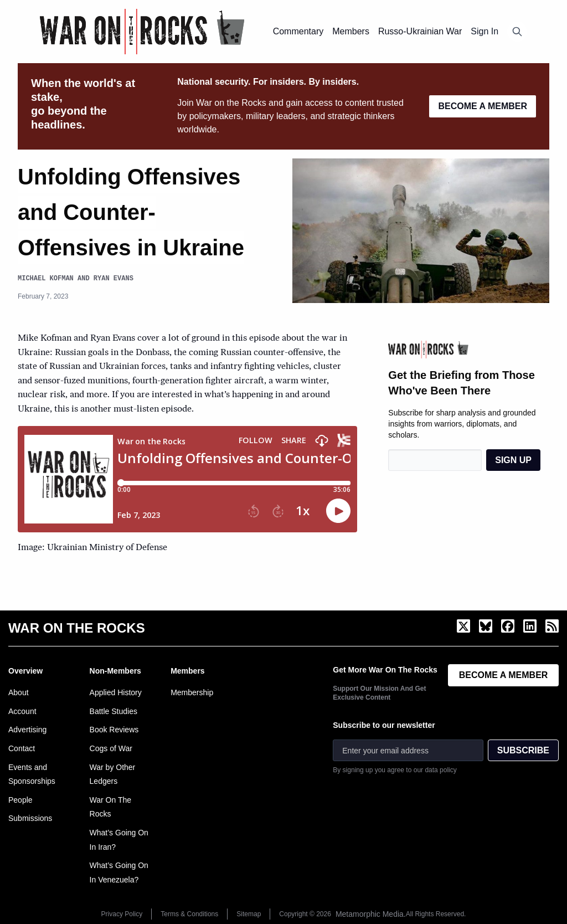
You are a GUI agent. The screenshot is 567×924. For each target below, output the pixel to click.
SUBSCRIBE (523, 750)
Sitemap (249, 914)
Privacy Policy (122, 914)
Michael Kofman (46, 278)
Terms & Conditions (189, 914)
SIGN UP (513, 460)
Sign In (484, 31)
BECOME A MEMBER (483, 106)
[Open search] (517, 32)
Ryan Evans (114, 278)
